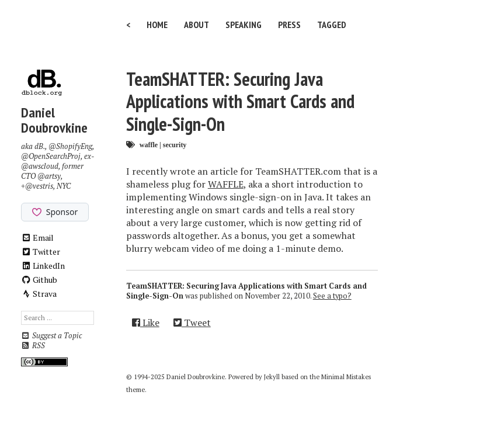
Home (157, 25)
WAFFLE (226, 184)
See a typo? (332, 296)
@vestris (39, 186)
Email (38, 237)
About (197, 25)
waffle (149, 145)
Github (39, 280)
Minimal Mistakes (346, 377)
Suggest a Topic (51, 336)
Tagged (332, 25)
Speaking (244, 25)
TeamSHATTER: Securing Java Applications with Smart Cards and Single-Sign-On (240, 101)
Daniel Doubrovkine (54, 120)
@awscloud (40, 166)
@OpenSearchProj (51, 156)
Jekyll (272, 377)
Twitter (41, 252)
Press (289, 25)
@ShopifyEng (70, 146)
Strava (39, 294)
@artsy (49, 176)
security (175, 145)
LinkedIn (43, 266)
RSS (33, 346)
